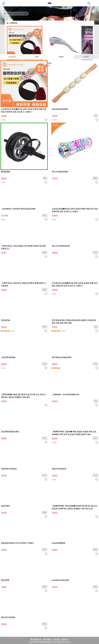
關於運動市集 (36, 639)
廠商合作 (65, 639)
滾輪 (26, 14)
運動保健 (7, 14)
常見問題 (56, 639)
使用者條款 (47, 639)
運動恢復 (17, 14)
